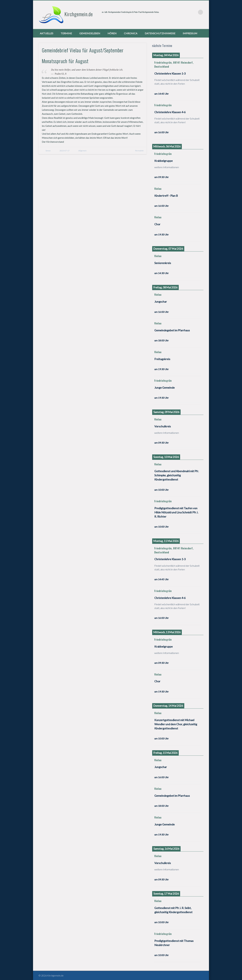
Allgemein (82, 151)
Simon (48, 151)
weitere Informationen (167, 167)
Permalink (139, 151)
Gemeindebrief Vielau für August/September (83, 50)
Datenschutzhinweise (160, 33)
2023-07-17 (65, 151)
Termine (66, 33)
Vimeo (194, 12)
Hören (112, 33)
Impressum (190, 33)
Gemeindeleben (90, 33)
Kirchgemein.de (79, 14)
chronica (131, 33)
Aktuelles (47, 33)
